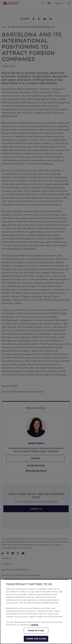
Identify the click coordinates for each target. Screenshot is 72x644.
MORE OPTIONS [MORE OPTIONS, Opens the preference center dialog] (36, 631)
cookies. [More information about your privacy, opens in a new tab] (35, 625)
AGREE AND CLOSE (36, 639)
